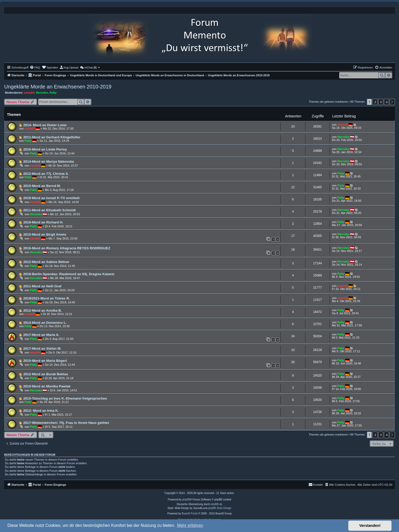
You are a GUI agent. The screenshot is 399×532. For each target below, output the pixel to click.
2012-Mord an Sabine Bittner (46, 262)
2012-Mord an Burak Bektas (46, 374)
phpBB (186, 500)
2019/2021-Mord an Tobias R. (47, 298)
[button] (392, 102)
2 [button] (375, 102)
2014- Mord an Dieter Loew (45, 125)
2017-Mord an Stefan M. (42, 349)
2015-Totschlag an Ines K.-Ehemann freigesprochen (65, 398)
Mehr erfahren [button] (190, 525)
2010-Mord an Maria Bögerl (45, 361)
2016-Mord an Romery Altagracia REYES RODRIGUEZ (67, 248)
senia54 (29, 93)
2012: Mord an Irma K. (41, 411)
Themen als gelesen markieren (328, 102)
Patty (53, 93)
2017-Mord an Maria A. (41, 335)
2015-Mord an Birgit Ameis (45, 234)
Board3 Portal (190, 514)
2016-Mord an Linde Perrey (45, 149)
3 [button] (381, 102)
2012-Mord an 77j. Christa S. (46, 174)
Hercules (42, 93)
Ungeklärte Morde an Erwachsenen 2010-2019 (58, 87)
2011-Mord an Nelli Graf (42, 286)
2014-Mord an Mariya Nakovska (49, 162)
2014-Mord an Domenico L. (45, 323)
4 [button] (386, 102)
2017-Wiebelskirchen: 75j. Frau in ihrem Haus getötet (66, 423)
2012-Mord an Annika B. (43, 310)
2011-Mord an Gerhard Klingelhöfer (52, 137)
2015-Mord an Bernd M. (42, 186)
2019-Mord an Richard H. (43, 222)
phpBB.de (217, 504)
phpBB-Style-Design (220, 508)
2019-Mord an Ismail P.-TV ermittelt (51, 198)
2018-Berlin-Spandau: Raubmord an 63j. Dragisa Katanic (69, 274)
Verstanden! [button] (370, 526)
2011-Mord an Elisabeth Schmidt (50, 210)
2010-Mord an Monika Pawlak (47, 386)
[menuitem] (35, 68)
